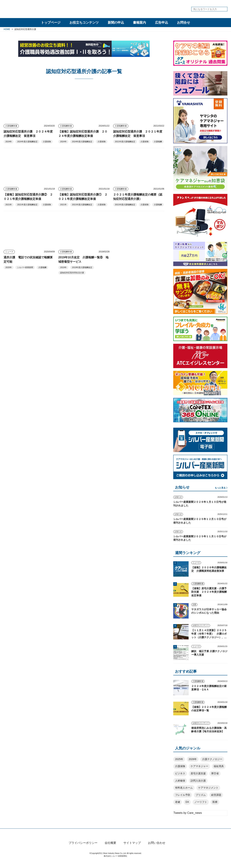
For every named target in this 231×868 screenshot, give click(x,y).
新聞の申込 (116, 23)
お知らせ (178, 497)
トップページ (51, 23)
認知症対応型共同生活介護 (72, 273)
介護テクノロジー (212, 759)
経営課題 (216, 795)
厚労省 (215, 773)
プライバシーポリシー (83, 849)
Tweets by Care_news (188, 813)
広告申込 (162, 23)
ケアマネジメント (208, 788)
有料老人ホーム (184, 788)
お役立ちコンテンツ (84, 23)
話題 (194, 605)
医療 (215, 802)
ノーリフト (201, 802)
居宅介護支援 (198, 773)
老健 (178, 802)
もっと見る (220, 488)
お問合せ (184, 23)
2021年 (9, 205)
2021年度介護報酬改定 (125, 142)
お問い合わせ (157, 849)
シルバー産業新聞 (25, 267)
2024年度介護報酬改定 (27, 142)
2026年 (193, 759)
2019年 (63, 267)
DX (187, 802)
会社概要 (110, 849)
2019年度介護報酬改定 (82, 267)
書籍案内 (140, 23)
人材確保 (180, 781)
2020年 (9, 267)
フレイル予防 (183, 795)
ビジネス (180, 773)
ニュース (9, 252)
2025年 (179, 759)
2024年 (9, 142)
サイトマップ (132, 849)
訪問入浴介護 (198, 781)
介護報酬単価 (11, 126)
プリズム (201, 795)
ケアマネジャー (199, 766)
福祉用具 (219, 766)
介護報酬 (158, 142)
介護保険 (47, 142)
